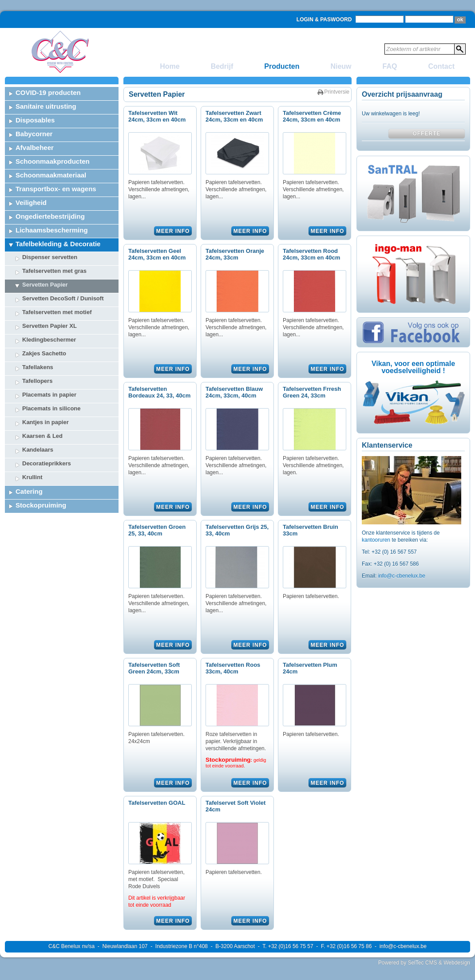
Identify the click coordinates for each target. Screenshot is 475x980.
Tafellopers (37, 381)
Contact (441, 66)
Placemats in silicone (51, 408)
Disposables (35, 120)
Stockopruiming (41, 505)
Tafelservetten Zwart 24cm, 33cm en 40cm (234, 116)
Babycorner (34, 134)
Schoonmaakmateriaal (51, 175)
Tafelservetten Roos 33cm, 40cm (233, 668)
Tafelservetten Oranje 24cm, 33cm (235, 254)
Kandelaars (38, 450)
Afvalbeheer (35, 148)
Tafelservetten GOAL (157, 803)
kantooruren (377, 540)
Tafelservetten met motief (57, 312)
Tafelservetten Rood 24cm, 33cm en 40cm (311, 254)
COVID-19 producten (48, 92)
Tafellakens (38, 367)
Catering (29, 491)
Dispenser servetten (50, 257)
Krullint (32, 477)
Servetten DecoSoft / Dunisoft (63, 298)
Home (170, 66)
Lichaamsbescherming (52, 230)
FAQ (390, 66)
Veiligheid (31, 203)
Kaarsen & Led (42, 436)
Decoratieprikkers (47, 463)
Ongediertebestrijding (50, 216)
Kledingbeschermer (49, 340)
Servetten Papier (45, 285)
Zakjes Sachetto (44, 353)
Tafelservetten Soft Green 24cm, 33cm (154, 668)
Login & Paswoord (324, 20)
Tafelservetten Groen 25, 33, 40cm (157, 530)
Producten (282, 66)
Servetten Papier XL (49, 326)
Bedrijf (222, 66)
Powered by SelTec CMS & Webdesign (424, 963)
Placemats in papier (49, 395)
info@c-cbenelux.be (402, 576)
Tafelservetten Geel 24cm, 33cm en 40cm (157, 254)
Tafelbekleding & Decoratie (58, 244)
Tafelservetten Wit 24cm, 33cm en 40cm (157, 116)
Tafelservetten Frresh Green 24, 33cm (312, 392)
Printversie (337, 92)
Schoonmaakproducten (53, 161)
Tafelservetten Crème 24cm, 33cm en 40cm (312, 116)
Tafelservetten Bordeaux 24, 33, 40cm (159, 392)
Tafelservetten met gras (54, 271)
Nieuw (341, 66)
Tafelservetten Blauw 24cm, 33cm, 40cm (234, 392)
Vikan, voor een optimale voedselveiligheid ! (413, 367)
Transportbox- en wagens (56, 189)
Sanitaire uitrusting (46, 106)
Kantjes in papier (46, 422)
